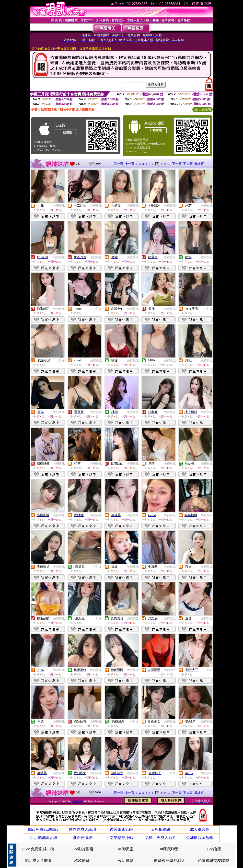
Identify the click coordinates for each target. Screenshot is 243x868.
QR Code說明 (202, 110)
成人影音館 (200, 829)
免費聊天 (170, 670)
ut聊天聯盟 (170, 849)
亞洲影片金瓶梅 (200, 838)
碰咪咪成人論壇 (82, 829)
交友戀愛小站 (121, 838)
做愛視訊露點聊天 (170, 861)
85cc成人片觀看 (38, 861)
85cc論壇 (213, 849)
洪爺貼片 (77, 801)
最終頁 (199, 164)
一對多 (97, 309)
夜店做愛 (126, 861)
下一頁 (177, 164)
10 (169, 164)
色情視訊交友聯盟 (213, 861)
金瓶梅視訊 (161, 829)
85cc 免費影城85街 (38, 849)
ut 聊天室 (126, 849)
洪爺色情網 (82, 838)
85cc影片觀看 (82, 849)
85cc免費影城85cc (43, 829)
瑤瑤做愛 (82, 861)
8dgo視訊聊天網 (43, 838)
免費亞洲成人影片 (161, 838)
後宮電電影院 (121, 829)
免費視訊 (59, 206)
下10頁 (188, 164)
